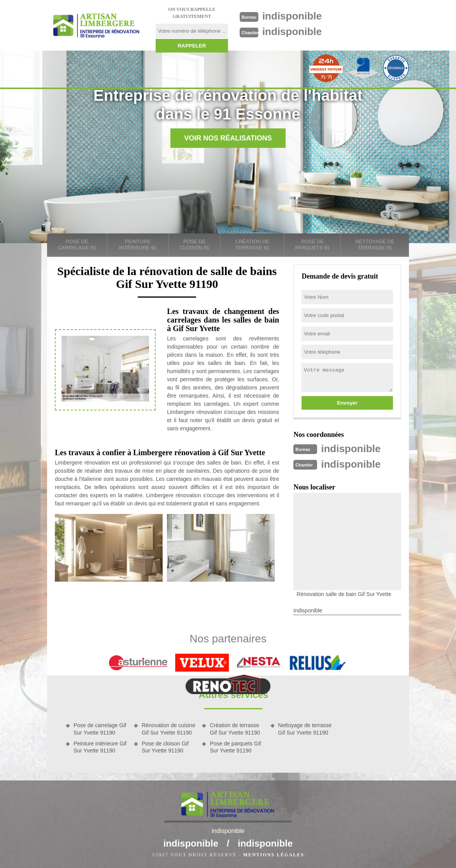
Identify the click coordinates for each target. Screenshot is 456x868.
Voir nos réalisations (228, 138)
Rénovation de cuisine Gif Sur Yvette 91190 (168, 729)
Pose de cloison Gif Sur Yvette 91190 (165, 747)
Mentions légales (274, 855)
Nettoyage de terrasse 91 (375, 245)
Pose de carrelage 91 (77, 245)
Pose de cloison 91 (195, 245)
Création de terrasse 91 (252, 245)
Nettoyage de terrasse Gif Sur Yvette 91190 (305, 729)
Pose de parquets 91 (313, 245)
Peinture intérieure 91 (138, 245)
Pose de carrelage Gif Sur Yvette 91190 (100, 729)
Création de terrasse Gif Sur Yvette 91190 (235, 729)
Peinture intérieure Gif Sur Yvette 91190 (100, 747)
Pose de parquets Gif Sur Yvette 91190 (235, 747)
